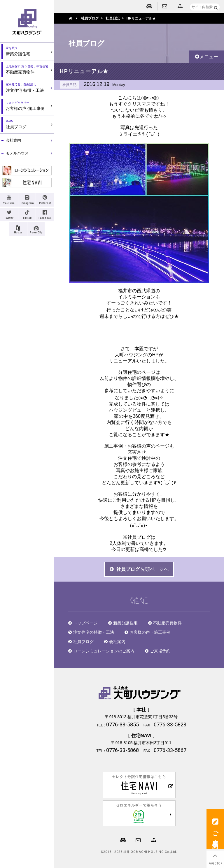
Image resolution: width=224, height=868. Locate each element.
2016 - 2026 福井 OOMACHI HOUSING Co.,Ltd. (140, 852)
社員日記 (69, 85)
